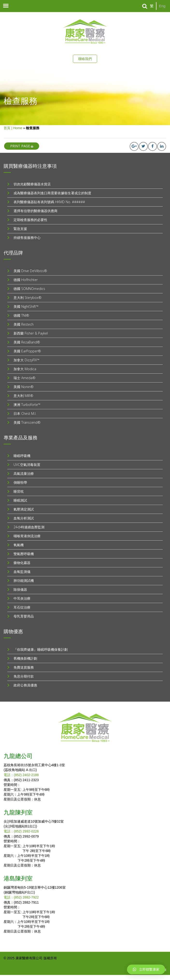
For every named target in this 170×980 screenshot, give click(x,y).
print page (22, 146)
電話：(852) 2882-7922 (21, 897)
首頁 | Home (13, 128)
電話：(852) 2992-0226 (21, 831)
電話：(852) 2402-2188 (21, 775)
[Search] (145, 6)
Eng (162, 6)
